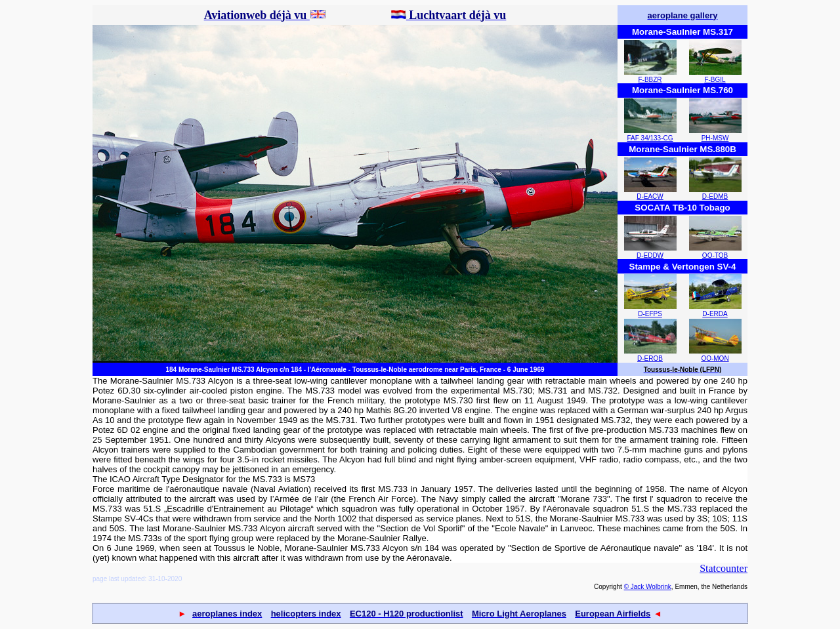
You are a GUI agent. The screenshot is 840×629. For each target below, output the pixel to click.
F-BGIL (715, 80)
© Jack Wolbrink (648, 587)
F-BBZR (650, 80)
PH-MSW (715, 138)
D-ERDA (715, 314)
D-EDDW (650, 255)
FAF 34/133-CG (650, 138)
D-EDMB (715, 196)
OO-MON (715, 358)
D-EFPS (650, 314)
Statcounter (724, 568)
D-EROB (650, 358)
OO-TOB (715, 255)
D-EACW (650, 196)
